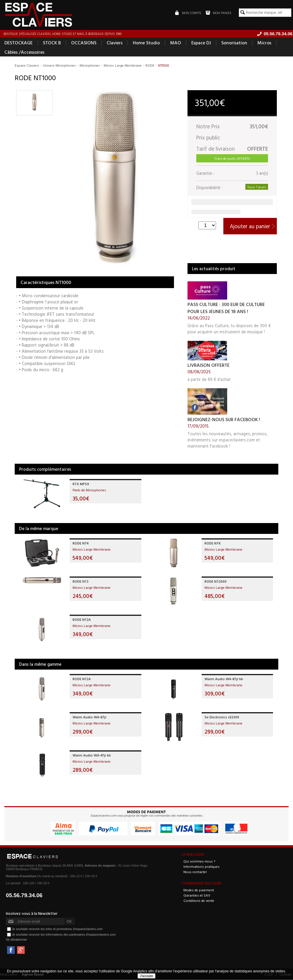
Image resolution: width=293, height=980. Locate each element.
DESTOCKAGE (19, 43)
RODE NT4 (81, 543)
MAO (176, 43)
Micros (264, 43)
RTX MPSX (81, 484)
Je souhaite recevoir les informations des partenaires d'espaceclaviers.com (64, 934)
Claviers (115, 43)
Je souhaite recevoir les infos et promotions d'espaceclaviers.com (57, 929)
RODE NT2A (82, 620)
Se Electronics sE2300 (222, 717)
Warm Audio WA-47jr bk (92, 755)
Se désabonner (16, 940)
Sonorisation (234, 43)
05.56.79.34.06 (24, 896)
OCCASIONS (84, 43)
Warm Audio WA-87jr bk (224, 679)
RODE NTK (213, 543)
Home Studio (146, 43)
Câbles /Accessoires (24, 52)
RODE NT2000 (216, 581)
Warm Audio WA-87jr (89, 717)
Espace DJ (201, 43)
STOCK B (52, 43)
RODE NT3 (81, 581)
